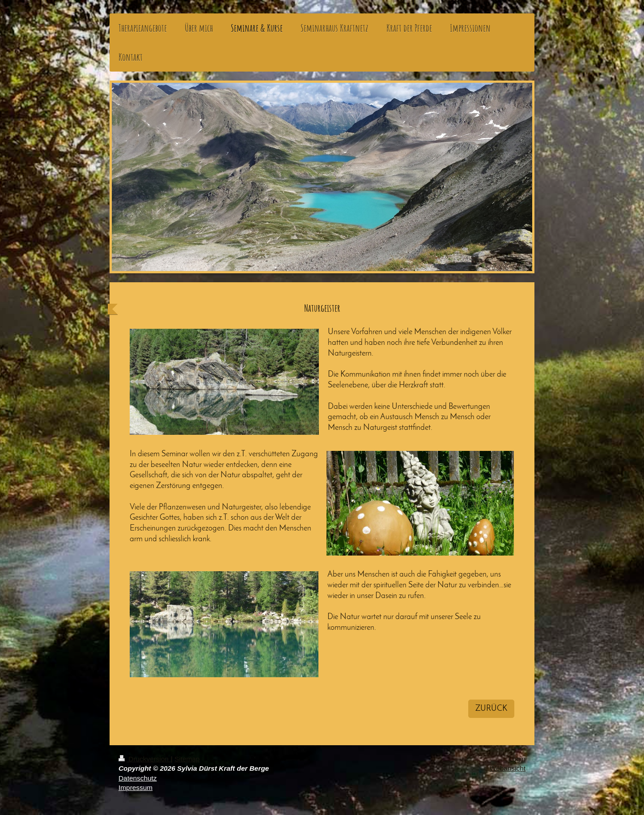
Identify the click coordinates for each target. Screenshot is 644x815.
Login (517, 759)
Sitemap (187, 759)
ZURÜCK (491, 709)
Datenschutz (138, 778)
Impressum (136, 787)
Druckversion (144, 759)
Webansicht (508, 768)
